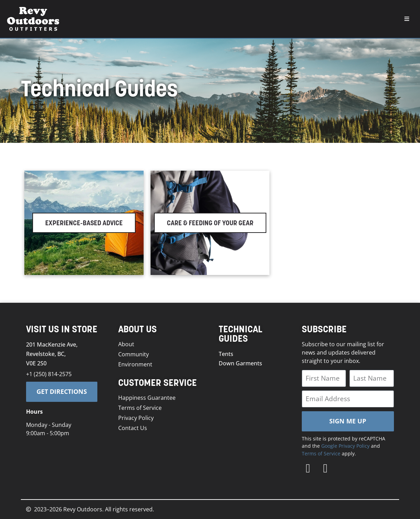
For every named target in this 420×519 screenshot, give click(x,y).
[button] (407, 19)
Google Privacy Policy (345, 446)
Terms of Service (321, 453)
